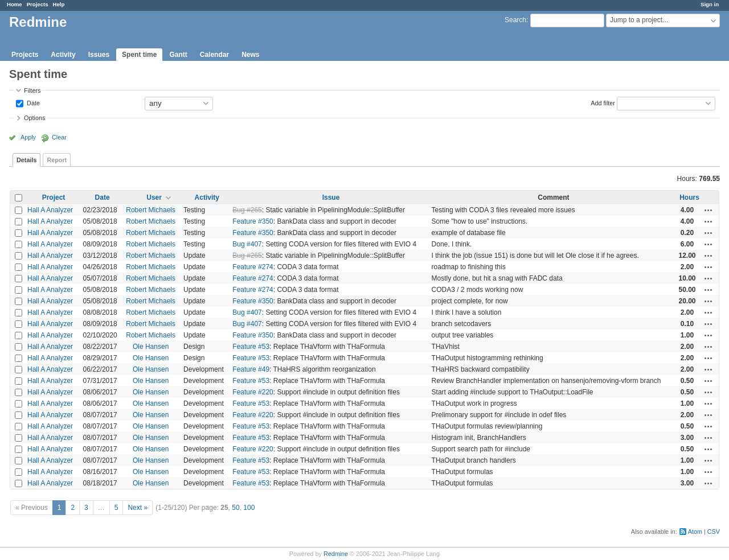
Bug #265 (247, 210)
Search (515, 20)
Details (26, 160)
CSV (714, 532)
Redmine (336, 554)
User (154, 197)
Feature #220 (253, 392)
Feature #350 (253, 221)
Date (32, 102)
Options (34, 118)
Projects (38, 4)
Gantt (178, 55)
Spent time (139, 55)
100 (249, 508)
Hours (689, 197)
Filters (32, 90)
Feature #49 (251, 369)
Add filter (603, 102)
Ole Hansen (151, 347)
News (250, 55)
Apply (28, 137)
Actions (708, 210)
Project (54, 197)
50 (236, 508)
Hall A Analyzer (50, 210)
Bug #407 (247, 244)
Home (15, 4)
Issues (99, 55)
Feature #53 (251, 347)
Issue (331, 197)
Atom (695, 532)
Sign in (710, 4)
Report (57, 160)
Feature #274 (253, 267)
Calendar (214, 55)
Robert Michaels (151, 210)
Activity (63, 55)
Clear (59, 137)
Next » (138, 508)
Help (59, 4)
